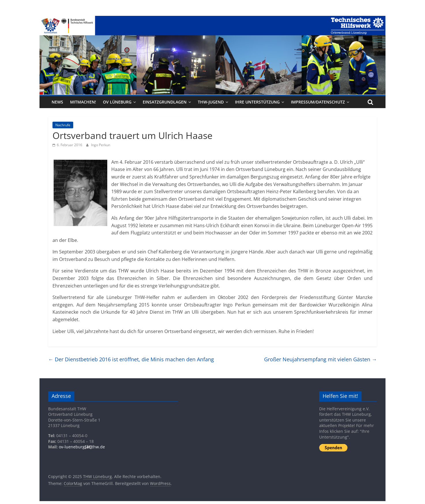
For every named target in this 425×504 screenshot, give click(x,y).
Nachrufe (63, 125)
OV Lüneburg (117, 102)
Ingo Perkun (101, 145)
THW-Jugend (211, 102)
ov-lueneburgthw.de (82, 447)
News (57, 102)
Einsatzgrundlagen (165, 102)
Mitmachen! (83, 102)
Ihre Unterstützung (257, 102)
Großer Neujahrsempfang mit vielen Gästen (320, 359)
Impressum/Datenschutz (318, 102)
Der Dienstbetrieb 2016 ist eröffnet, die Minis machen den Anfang (131, 359)
